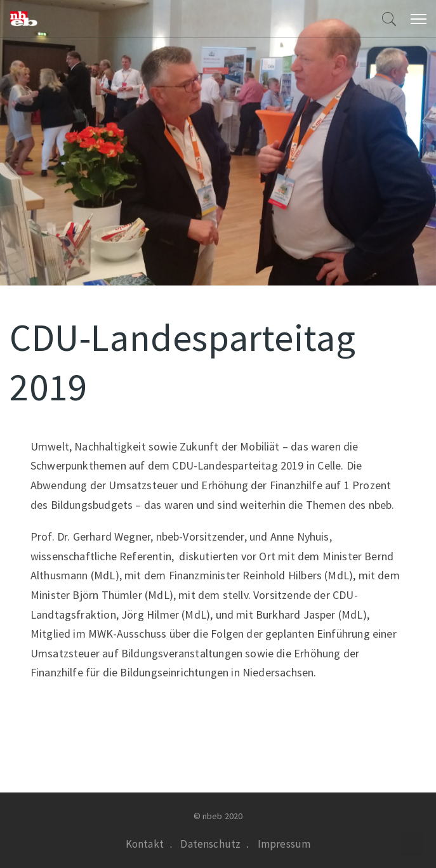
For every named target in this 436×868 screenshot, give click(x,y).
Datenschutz (210, 844)
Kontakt (145, 844)
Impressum (284, 844)
